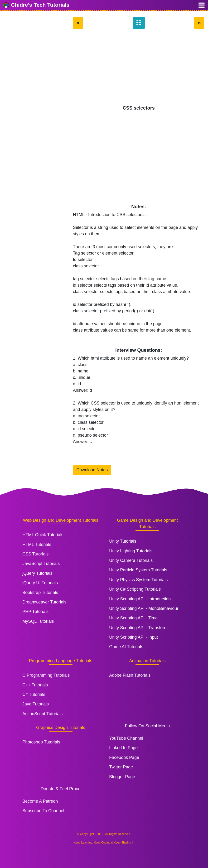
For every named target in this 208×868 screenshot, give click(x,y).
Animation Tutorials (147, 661)
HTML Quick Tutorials (43, 535)
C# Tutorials (34, 694)
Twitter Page (121, 767)
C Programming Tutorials (46, 675)
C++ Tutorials (35, 685)
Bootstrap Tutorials (40, 593)
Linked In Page (123, 748)
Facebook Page (124, 757)
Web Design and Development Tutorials (61, 520)
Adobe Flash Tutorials (130, 675)
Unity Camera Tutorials (131, 560)
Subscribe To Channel (43, 811)
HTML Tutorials (37, 545)
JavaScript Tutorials (41, 564)
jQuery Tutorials (37, 573)
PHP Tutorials (35, 612)
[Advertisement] (139, 69)
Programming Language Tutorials (61, 661)
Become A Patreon (40, 801)
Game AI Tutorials (126, 647)
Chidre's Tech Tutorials (36, 5)
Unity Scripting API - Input (133, 637)
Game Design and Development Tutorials (147, 523)
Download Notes (92, 470)
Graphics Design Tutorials (61, 728)
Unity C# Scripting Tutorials (135, 589)
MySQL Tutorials (38, 621)
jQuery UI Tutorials (40, 583)
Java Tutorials (36, 704)
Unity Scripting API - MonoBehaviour (144, 608)
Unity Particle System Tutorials (138, 570)
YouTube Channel (126, 738)
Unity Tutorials (123, 541)
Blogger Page (122, 777)
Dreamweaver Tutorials (44, 602)
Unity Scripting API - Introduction (140, 599)
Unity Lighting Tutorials (131, 551)
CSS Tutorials (35, 554)
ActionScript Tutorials (42, 714)
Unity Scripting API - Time (133, 618)
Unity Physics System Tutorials (138, 580)
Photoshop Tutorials (41, 742)
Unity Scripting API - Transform (138, 628)
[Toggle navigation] (201, 5)
